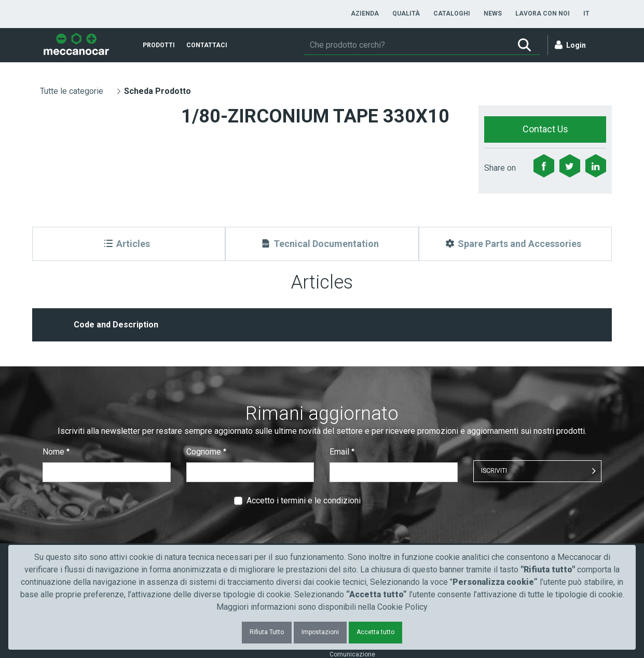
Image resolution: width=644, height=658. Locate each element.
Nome (56, 452)
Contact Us (545, 129)
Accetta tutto (375, 632)
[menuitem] (365, 13)
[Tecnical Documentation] (322, 244)
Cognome (206, 452)
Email (342, 452)
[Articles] (129, 244)
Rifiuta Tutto (267, 632)
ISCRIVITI (494, 471)
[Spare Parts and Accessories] (515, 244)
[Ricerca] (406, 45)
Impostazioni (320, 632)
